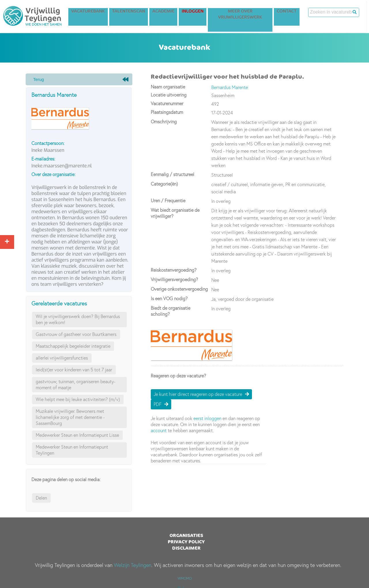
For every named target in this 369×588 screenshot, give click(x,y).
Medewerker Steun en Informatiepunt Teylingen (72, 450)
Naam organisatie (168, 87)
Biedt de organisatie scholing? (171, 311)
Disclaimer (186, 548)
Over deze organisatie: (53, 174)
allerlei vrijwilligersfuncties (62, 358)
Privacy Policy (186, 542)
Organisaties (186, 535)
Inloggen (195, 12)
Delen (41, 498)
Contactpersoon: (48, 143)
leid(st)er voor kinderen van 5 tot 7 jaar (74, 370)
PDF (158, 404)
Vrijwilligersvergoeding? (174, 279)
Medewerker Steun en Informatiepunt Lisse (77, 435)
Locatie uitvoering (169, 95)
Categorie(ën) (164, 184)
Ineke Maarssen (48, 150)
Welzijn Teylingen (133, 565)
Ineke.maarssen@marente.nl (62, 166)
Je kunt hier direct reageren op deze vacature (198, 394)
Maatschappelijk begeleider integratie (73, 346)
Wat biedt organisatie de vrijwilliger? (175, 213)
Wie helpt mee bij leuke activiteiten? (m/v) (78, 399)
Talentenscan (131, 12)
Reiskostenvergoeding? (174, 270)
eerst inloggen (207, 418)
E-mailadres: (43, 159)
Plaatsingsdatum (167, 112)
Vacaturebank (91, 12)
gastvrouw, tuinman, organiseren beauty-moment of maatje (76, 384)
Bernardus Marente (54, 95)
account (159, 430)
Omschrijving (164, 122)
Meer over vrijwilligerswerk (243, 15)
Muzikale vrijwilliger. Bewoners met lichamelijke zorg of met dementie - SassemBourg (70, 417)
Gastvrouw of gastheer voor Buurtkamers (76, 334)
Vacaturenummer (167, 103)
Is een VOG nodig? (169, 298)
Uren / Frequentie (168, 201)
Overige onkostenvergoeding (179, 289)
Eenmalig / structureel (173, 174)
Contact (289, 12)
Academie (166, 12)
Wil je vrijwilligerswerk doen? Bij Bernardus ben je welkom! (78, 319)
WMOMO (185, 578)
